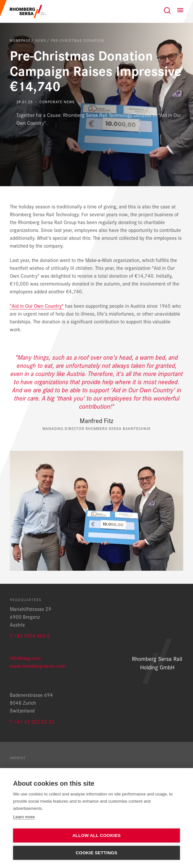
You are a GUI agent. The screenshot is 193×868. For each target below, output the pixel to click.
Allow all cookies (96, 835)
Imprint (18, 758)
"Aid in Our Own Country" (37, 306)
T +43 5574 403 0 (30, 636)
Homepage (20, 40)
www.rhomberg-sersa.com (38, 666)
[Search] (167, 10)
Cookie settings (97, 853)
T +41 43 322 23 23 (32, 721)
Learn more (24, 817)
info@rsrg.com (25, 658)
